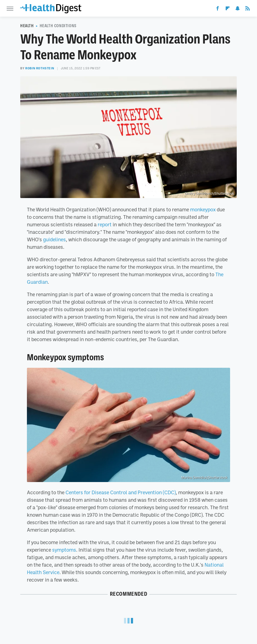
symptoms (64, 550)
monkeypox (203, 209)
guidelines (54, 239)
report (105, 224)
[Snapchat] (238, 9)
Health (27, 26)
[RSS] (248, 9)
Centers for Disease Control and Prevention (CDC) (121, 492)
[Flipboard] (228, 9)
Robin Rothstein (40, 68)
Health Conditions (58, 26)
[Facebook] (218, 9)
